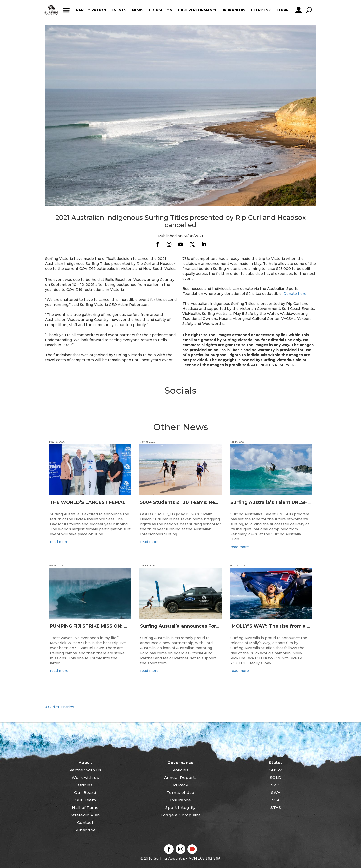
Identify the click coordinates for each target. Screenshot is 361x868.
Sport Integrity (180, 807)
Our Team (85, 800)
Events (119, 10)
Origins (85, 785)
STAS (276, 807)
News (138, 10)
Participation (91, 10)
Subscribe (85, 830)
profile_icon (298, 10)
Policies (180, 770)
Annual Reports (180, 777)
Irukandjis (234, 10)
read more (59, 542)
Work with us (85, 777)
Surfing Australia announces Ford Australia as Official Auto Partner (219, 626)
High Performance (198, 10)
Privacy (181, 785)
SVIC (276, 785)
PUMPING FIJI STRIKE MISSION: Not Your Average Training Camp (126, 626)
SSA (276, 800)
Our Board (85, 792)
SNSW (276, 770)
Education (161, 10)
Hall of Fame (85, 807)
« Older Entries (60, 707)
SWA (276, 792)
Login (283, 10)
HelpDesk (261, 10)
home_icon (51, 10)
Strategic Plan (85, 815)
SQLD (276, 777)
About (85, 762)
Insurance (181, 800)
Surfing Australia (169, 858)
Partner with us (85, 770)
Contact (85, 823)
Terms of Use (180, 792)
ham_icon (66, 10)
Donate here (295, 294)
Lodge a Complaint (180, 815)
